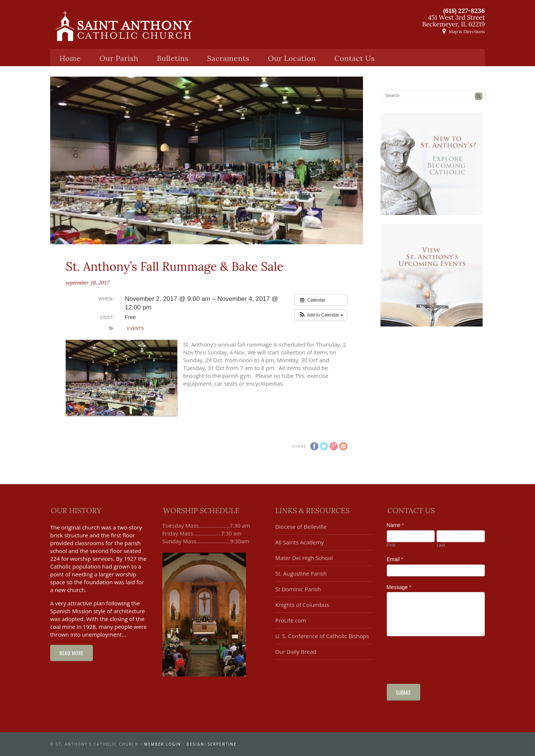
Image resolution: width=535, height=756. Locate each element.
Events (136, 328)
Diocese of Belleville (301, 527)
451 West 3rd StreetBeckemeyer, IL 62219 (453, 21)
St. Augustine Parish (301, 573)
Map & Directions (467, 31)
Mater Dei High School (304, 558)
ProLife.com (291, 620)
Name (395, 525)
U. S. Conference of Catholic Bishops (322, 636)
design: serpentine (212, 744)
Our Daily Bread (296, 652)
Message (399, 587)
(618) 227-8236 (464, 11)
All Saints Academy (300, 542)
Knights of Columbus (302, 605)
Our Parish (119, 58)
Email (395, 559)
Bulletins (173, 58)
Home (70, 58)
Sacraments (228, 58)
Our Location (292, 58)
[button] (321, 315)
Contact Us (354, 58)
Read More (72, 653)
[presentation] (443, 658)
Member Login (163, 744)
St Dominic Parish (298, 589)
